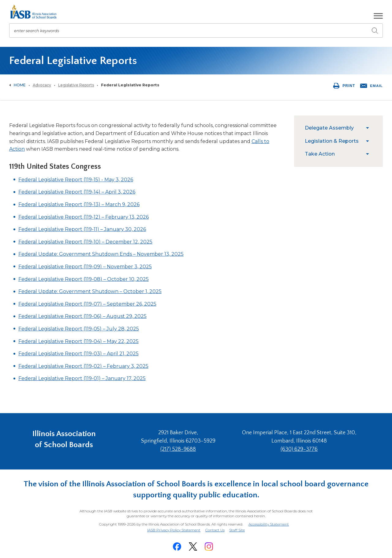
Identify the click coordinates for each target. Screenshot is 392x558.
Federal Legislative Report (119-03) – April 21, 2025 (78, 354)
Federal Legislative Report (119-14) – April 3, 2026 (77, 192)
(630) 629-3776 (300, 449)
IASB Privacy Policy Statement (173, 528)
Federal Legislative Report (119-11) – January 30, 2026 (82, 229)
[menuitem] (334, 128)
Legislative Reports (76, 85)
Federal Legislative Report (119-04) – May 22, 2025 (78, 341)
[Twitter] (193, 545)
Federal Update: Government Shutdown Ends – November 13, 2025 (101, 254)
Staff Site (238, 529)
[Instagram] (209, 545)
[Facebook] (177, 545)
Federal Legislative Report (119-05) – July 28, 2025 (79, 329)
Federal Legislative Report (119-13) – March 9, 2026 (79, 204)
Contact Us (215, 528)
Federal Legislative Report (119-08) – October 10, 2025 (84, 279)
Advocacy (42, 85)
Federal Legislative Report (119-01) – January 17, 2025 (82, 378)
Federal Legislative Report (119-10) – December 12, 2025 (85, 242)
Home (20, 85)
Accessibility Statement (268, 523)
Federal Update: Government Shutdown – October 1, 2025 (90, 291)
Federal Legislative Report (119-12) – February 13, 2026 (84, 217)
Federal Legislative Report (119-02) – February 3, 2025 (83, 366)
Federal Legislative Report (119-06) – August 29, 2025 (82, 316)
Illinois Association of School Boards (64, 441)
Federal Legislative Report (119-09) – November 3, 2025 (85, 267)
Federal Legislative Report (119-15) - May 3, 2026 (76, 180)
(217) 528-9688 (181, 449)
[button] (378, 16)
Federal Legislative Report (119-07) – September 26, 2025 (87, 304)
